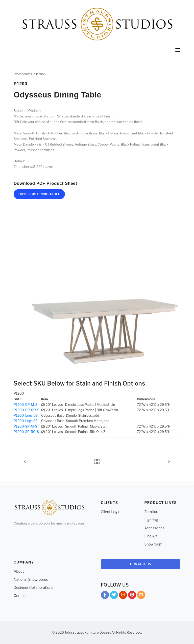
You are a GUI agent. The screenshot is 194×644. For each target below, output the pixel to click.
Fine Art (151, 536)
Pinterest (132, 596)
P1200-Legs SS (26, 421)
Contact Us (141, 564)
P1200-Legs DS (26, 415)
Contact (20, 596)
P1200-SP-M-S (25, 426)
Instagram (123, 596)
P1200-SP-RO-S (26, 432)
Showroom (153, 544)
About (19, 571)
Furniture (152, 512)
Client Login (111, 512)
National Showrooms (31, 579)
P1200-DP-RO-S (26, 410)
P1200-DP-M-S (26, 405)
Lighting (151, 520)
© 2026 (58, 632)
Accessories (154, 528)
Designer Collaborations (33, 587)
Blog (141, 596)
